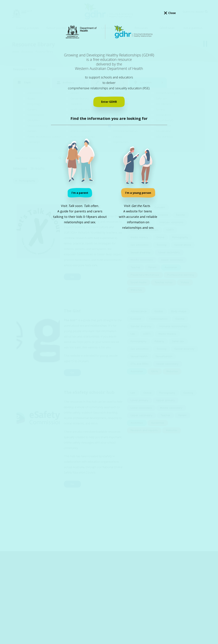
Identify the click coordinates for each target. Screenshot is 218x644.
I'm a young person (138, 193)
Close (172, 13)
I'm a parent (80, 193)
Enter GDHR (109, 102)
